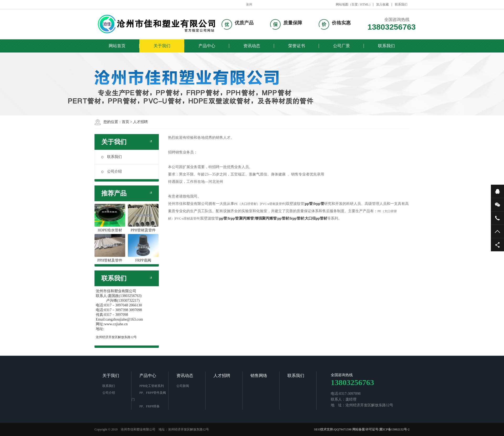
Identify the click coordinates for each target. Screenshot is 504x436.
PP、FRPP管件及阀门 (149, 396)
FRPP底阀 (143, 248)
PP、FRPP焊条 (149, 406)
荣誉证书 (297, 46)
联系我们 (401, 4)
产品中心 (207, 46)
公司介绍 (112, 171)
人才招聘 (140, 122)
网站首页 (117, 46)
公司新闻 (183, 386)
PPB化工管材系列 (152, 386)
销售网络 (259, 376)
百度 (355, 4)
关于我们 (162, 46)
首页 (125, 122)
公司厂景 (342, 46)
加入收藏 (382, 4)
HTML (365, 4)
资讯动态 (252, 46)
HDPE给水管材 (110, 218)
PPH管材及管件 (143, 218)
